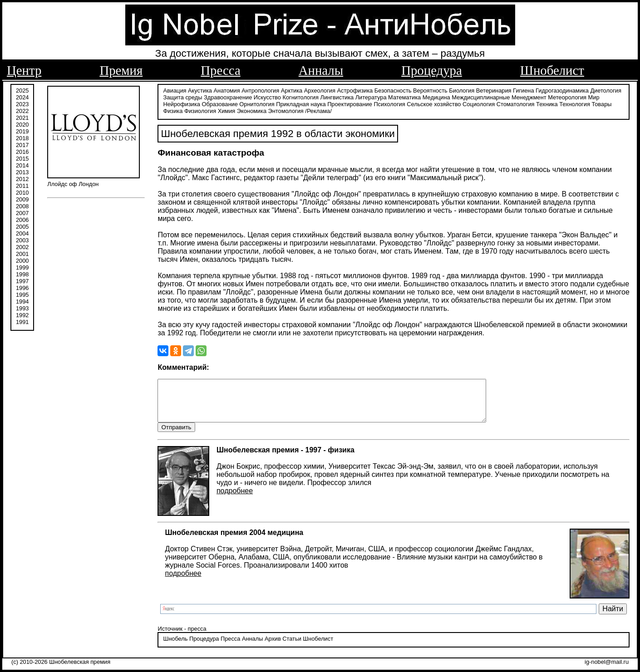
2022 (22, 110)
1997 (22, 280)
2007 (22, 212)
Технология (575, 103)
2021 (22, 117)
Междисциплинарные (481, 96)
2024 (22, 96)
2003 (22, 239)
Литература (371, 96)
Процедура (432, 70)
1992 (22, 314)
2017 (22, 144)
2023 (22, 103)
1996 (22, 287)
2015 (22, 158)
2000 (22, 260)
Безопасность (393, 90)
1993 (22, 307)
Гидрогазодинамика (562, 90)
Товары (601, 103)
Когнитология (300, 96)
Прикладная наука (301, 103)
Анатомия (227, 90)
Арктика (292, 90)
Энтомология (286, 110)
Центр (24, 70)
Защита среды (182, 96)
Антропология (260, 90)
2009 (22, 199)
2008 (22, 205)
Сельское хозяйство (434, 103)
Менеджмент (529, 96)
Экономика (252, 110)
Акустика (200, 90)
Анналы (321, 70)
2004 (22, 233)
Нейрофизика (181, 103)
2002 (22, 246)
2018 (22, 137)
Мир (594, 96)
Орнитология (257, 103)
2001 (22, 253)
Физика (173, 110)
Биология (462, 90)
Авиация (175, 90)
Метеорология (567, 96)
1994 (22, 301)
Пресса (220, 70)
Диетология (606, 90)
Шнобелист (552, 70)
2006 (22, 219)
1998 (22, 273)
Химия (227, 110)
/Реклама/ (318, 110)
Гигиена (523, 90)
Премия (121, 70)
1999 (22, 267)
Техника (547, 103)
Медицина (436, 96)
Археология (320, 90)
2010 (22, 192)
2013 (22, 171)
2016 (22, 151)
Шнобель (175, 647)
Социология (479, 103)
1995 (22, 294)
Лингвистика (337, 96)
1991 (22, 321)
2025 (22, 90)
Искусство (267, 96)
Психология (389, 103)
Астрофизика (355, 90)
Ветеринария (494, 90)
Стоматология (516, 103)
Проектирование (350, 103)
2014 (22, 164)
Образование (219, 103)
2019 (22, 130)
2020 (22, 124)
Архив (273, 647)
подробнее (235, 498)
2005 (22, 226)
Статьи (292, 647)
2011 (22, 185)
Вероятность (430, 90)
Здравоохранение (228, 96)
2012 (22, 178)
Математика (404, 96)
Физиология (200, 110)
